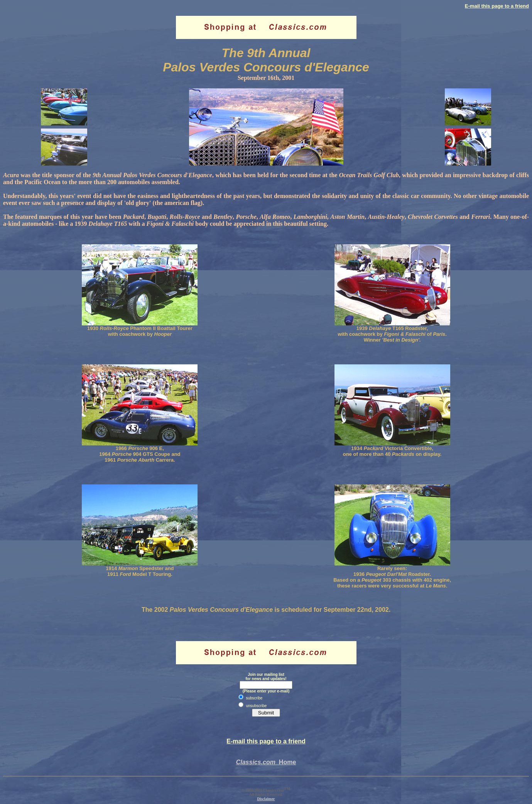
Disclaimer (266, 799)
